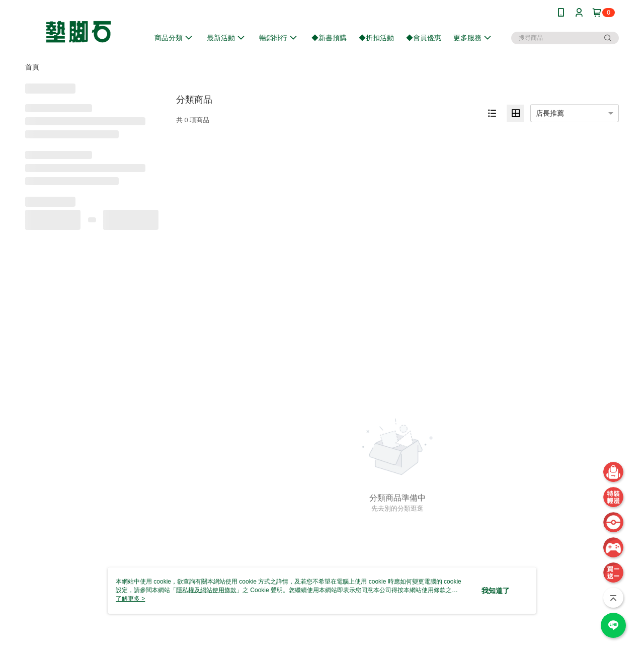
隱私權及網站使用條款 (206, 590)
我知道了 (496, 591)
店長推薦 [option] (550, 113)
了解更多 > (130, 599)
